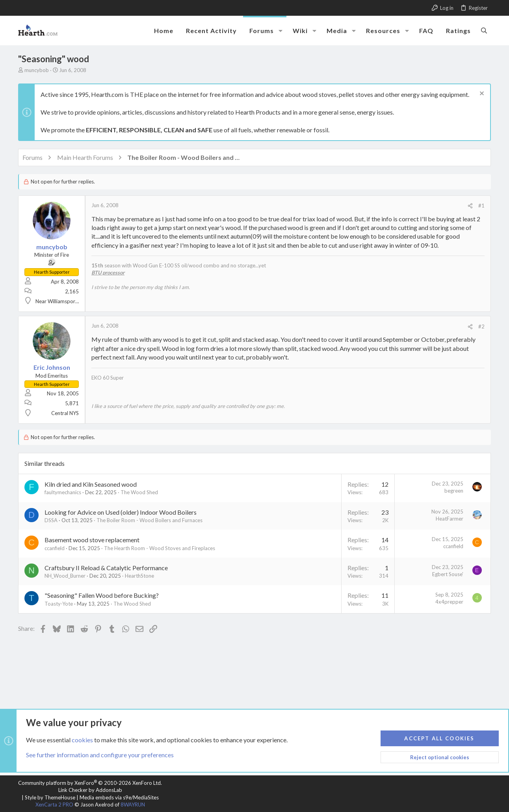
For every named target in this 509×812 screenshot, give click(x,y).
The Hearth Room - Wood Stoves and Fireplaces (160, 548)
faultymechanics (63, 492)
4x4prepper (449, 602)
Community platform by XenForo (90, 783)
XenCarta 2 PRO (54, 805)
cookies (82, 739)
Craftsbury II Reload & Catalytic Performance (106, 568)
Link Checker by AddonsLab (90, 790)
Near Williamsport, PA (61, 301)
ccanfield (55, 548)
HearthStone (139, 576)
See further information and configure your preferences (100, 755)
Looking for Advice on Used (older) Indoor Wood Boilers (121, 512)
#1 (481, 206)
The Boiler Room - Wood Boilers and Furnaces (150, 520)
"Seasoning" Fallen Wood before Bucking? (102, 595)
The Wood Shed (139, 492)
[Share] (470, 206)
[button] (281, 31)
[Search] (484, 30)
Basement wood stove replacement (92, 540)
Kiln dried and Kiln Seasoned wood (91, 484)
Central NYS (65, 413)
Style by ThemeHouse (50, 797)
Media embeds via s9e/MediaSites (119, 797)
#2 (481, 326)
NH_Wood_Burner (65, 576)
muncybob (37, 70)
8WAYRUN (133, 805)
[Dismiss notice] (481, 94)
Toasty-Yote (59, 604)
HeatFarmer (450, 519)
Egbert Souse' (448, 574)
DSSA (51, 520)
